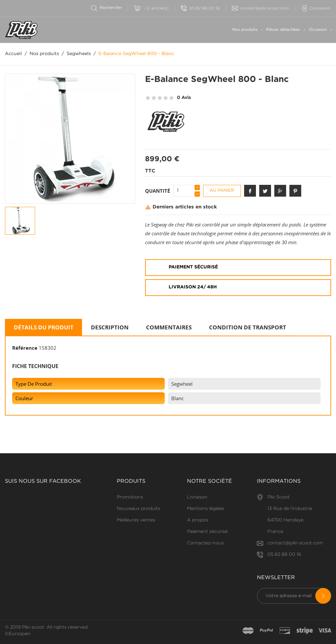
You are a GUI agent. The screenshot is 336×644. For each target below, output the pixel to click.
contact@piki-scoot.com (260, 8)
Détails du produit (44, 327)
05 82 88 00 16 (200, 8)
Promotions (130, 497)
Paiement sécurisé (207, 532)
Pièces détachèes (283, 30)
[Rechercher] (109, 8)
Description (110, 327)
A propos (198, 520)
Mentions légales (206, 509)
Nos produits (245, 30)
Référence (25, 348)
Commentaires (169, 327)
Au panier (222, 191)
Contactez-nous (205, 543)
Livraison (197, 497)
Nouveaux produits (138, 509)
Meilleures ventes (136, 520)
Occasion (318, 30)
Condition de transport (248, 327)
